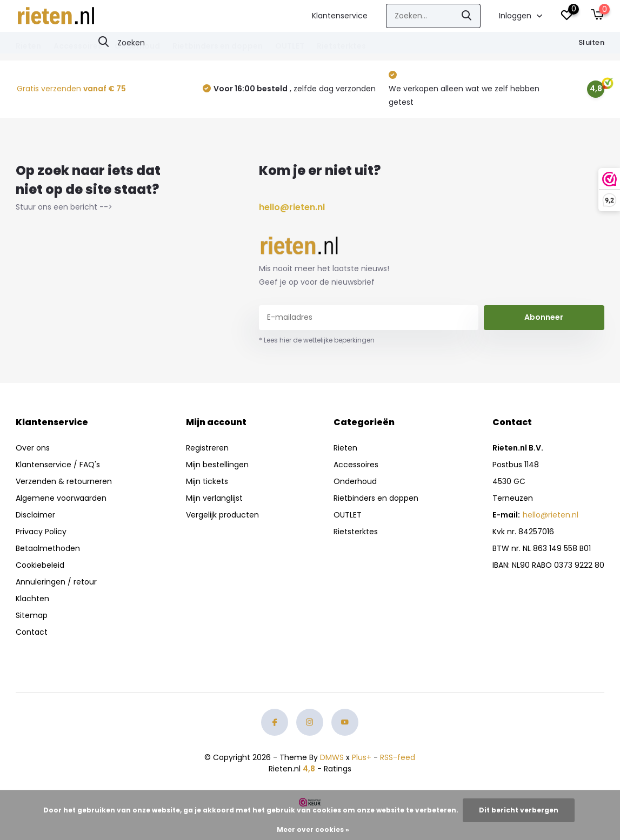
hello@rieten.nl (292, 207)
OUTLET (290, 46)
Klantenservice (340, 16)
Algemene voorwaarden (61, 498)
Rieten (28, 46)
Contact (32, 632)
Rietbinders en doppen (218, 46)
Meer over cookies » (313, 829)
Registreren (207, 448)
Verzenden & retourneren (64, 481)
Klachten (32, 599)
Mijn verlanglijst (214, 498)
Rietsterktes (341, 46)
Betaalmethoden (48, 548)
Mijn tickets (207, 481)
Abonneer (544, 317)
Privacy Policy (41, 532)
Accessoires (78, 46)
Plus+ (362, 757)
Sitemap (32, 615)
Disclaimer (35, 515)
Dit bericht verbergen (519, 810)
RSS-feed (398, 757)
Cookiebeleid (40, 565)
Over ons (33, 448)
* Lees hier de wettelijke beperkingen (317, 340)
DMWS (332, 757)
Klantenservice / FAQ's (58, 465)
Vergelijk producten (222, 515)
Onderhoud (137, 46)
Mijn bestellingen (217, 465)
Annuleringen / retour (56, 582)
